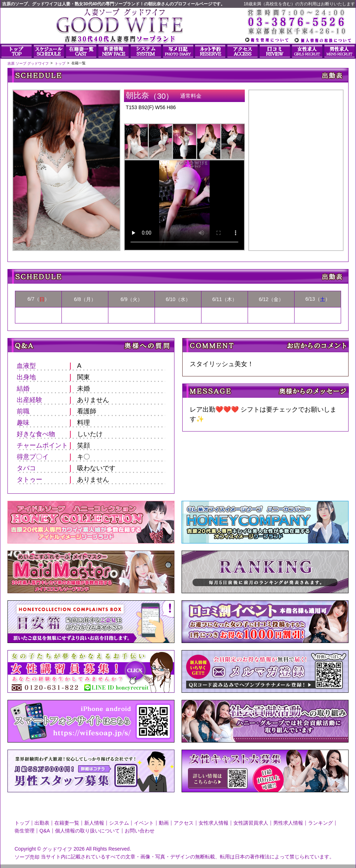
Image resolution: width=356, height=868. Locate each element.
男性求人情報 (288, 823)
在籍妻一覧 (67, 823)
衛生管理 (25, 831)
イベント (144, 823)
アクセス (184, 823)
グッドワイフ (57, 849)
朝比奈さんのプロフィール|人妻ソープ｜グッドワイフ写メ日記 (296, 164)
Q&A (45, 831)
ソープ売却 (27, 857)
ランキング (320, 823)
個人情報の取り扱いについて (87, 831)
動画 (164, 823)
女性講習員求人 (251, 823)
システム (119, 823)
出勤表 (42, 823)
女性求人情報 (214, 823)
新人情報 (94, 823)
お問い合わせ (140, 831)
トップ (22, 823)
